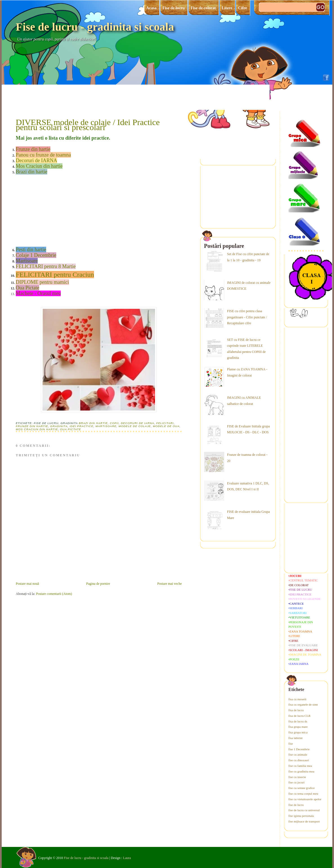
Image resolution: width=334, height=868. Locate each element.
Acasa (152, 8)
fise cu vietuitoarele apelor (305, 799)
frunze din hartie (32, 426)
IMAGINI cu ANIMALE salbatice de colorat (244, 401)
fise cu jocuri (296, 782)
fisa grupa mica (298, 732)
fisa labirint (295, 738)
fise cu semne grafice (302, 788)
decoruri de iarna (137, 423)
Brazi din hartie (32, 172)
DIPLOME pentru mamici (42, 282)
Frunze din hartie (33, 149)
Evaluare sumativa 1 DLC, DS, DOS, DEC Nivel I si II (248, 486)
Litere (227, 8)
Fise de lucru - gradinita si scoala (95, 27)
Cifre (243, 8)
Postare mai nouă (27, 584)
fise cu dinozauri (299, 760)
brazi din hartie (93, 423)
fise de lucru (296, 805)
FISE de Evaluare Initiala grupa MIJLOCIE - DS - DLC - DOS (248, 429)
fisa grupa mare (298, 727)
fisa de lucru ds (298, 721)
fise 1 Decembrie (299, 749)
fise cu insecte (297, 777)
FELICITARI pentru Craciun (55, 275)
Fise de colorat (203, 8)
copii (114, 423)
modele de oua (166, 426)
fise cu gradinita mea (301, 771)
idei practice (81, 426)
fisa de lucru (296, 710)
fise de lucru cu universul (304, 810)
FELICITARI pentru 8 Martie (46, 266)
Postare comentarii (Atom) (54, 594)
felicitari (165, 423)
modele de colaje (135, 426)
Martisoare (27, 261)
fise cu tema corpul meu (303, 794)
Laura (127, 858)
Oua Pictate (27, 288)
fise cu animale (298, 754)
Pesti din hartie (31, 250)
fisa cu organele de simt (303, 704)
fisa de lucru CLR (300, 716)
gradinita (59, 426)
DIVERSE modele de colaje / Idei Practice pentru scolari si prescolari (88, 125)
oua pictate (70, 429)
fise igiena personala (301, 816)
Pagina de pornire (98, 584)
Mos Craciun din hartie (39, 166)
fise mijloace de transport (304, 821)
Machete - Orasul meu (38, 293)
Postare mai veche (170, 584)
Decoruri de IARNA (36, 160)
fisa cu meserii (297, 699)
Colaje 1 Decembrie (36, 255)
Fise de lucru (173, 8)
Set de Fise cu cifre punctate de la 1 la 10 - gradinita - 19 (248, 257)
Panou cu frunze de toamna (43, 155)
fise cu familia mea (300, 766)
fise (291, 744)
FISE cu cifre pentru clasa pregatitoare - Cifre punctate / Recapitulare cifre (247, 317)
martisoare (106, 426)
